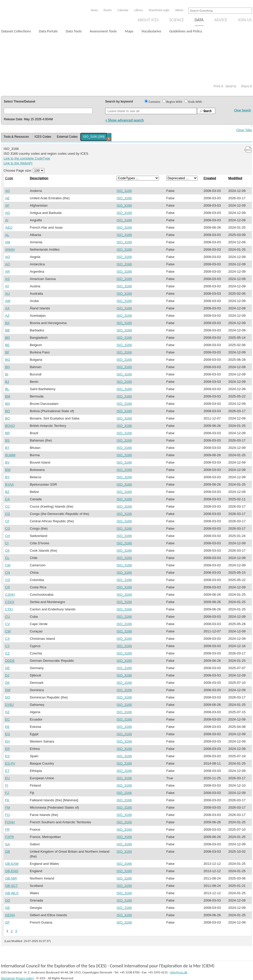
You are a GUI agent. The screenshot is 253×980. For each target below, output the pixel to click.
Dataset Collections (16, 31)
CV (7, 624)
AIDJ (9, 227)
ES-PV (10, 763)
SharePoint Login (159, 10)
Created (210, 178)
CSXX (10, 602)
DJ (7, 675)
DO (8, 697)
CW (8, 631)
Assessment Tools (103, 31)
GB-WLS (12, 893)
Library (139, 10)
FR (7, 829)
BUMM (10, 455)
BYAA (10, 484)
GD (8, 900)
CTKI (9, 609)
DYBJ (9, 705)
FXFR (10, 837)
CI (7, 543)
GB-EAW (12, 864)
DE (7, 668)
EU (7, 778)
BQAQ (10, 426)
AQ (7, 264)
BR (7, 433)
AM (8, 242)
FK (7, 800)
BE (7, 345)
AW (8, 301)
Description (39, 178)
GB (7, 852)
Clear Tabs (244, 130)
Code (9, 178)
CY (7, 646)
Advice (221, 20)
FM (7, 807)
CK (7, 551)
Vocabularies (151, 31)
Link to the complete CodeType (27, 158)
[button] (48, 111)
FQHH (10, 822)
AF (7, 205)
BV (7, 462)
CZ (7, 653)
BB (7, 330)
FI (7, 785)
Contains (154, 102)
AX (7, 308)
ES (7, 756)
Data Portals (48, 31)
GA (7, 844)
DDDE (10, 661)
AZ (7, 316)
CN (7, 573)
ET (7, 771)
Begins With (174, 102)
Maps (129, 31)
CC (7, 506)
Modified (235, 178)
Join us (245, 20)
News (94, 10)
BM (8, 396)
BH (7, 367)
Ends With (195, 102)
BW (8, 470)
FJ (7, 793)
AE (7, 198)
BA (7, 323)
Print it (218, 86)
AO (7, 257)
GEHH (10, 915)
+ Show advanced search (124, 120)
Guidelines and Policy (186, 31)
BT (7, 448)
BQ (7, 418)
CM (8, 565)
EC (7, 719)
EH (7, 741)
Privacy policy (25, 978)
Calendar (123, 10)
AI (7, 220)
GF (7, 922)
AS (7, 279)
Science (177, 20)
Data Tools (74, 31)
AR (7, 272)
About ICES (148, 20)
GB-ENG (12, 871)
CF (7, 521)
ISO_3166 (124, 191)
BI (7, 374)
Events (108, 10)
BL (7, 389)
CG (8, 528)
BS (7, 440)
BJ (7, 382)
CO (8, 580)
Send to (231, 86)
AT (7, 286)
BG (7, 360)
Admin (179, 10)
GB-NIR (11, 878)
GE (7, 908)
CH (7, 536)
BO (7, 411)
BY (7, 477)
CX (7, 639)
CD (7, 514)
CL (7, 558)
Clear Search (242, 110)
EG (7, 734)
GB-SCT (11, 886)
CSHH (10, 595)
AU (7, 294)
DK (7, 683)
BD (7, 338)
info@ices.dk (179, 972)
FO (7, 815)
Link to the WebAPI (18, 163)
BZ (7, 492)
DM (8, 690)
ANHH (10, 249)
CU (7, 617)
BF (7, 352)
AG (7, 213)
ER (7, 749)
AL (7, 235)
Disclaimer (8, 978)
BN (7, 404)
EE (7, 727)
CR (7, 587)
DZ (7, 712)
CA (7, 499)
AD (7, 191)
